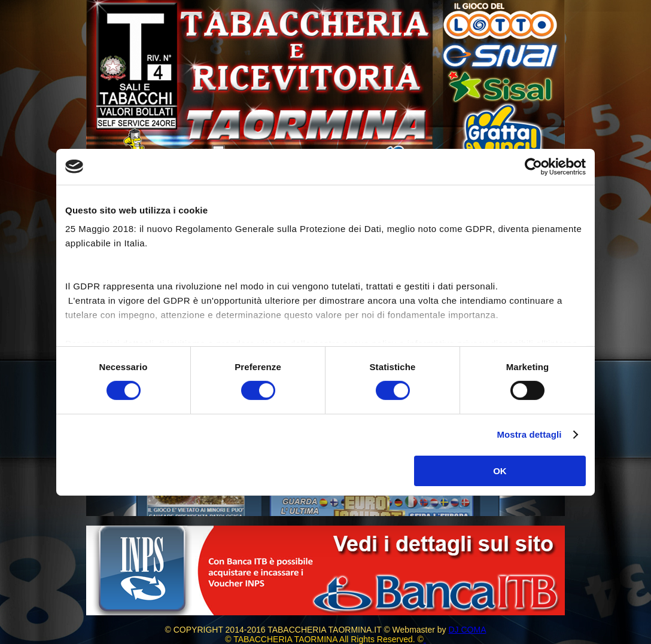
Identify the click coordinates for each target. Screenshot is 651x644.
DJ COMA (467, 630)
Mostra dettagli (529, 434)
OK (500, 471)
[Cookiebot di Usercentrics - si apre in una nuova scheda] (533, 166)
